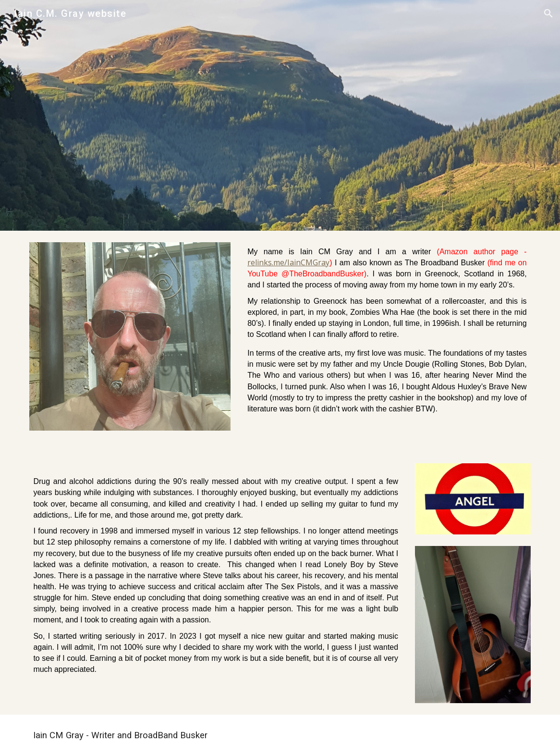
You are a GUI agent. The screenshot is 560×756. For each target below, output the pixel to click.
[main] (387, 341)
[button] (548, 13)
